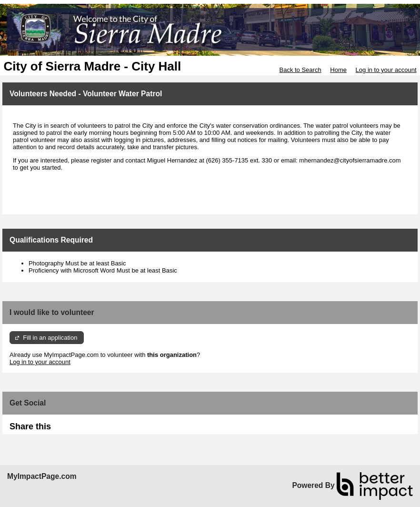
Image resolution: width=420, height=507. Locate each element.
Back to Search (300, 70)
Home (338, 70)
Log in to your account (386, 70)
